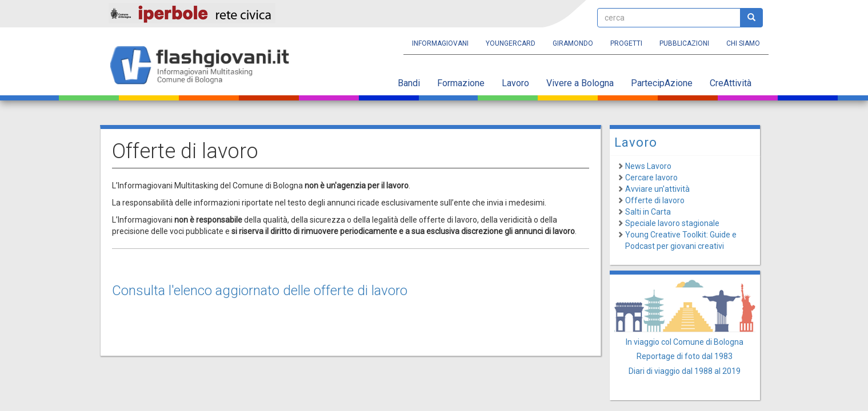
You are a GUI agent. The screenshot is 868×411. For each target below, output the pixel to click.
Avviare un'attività (657, 189)
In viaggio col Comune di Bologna (685, 342)
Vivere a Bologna (580, 83)
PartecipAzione (662, 83)
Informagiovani (440, 43)
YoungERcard (511, 43)
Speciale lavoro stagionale (672, 223)
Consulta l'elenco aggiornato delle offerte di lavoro (260, 291)
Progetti (626, 43)
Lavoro (515, 83)
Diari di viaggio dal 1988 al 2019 (685, 371)
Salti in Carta (648, 212)
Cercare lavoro (651, 178)
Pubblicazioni (684, 43)
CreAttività (731, 83)
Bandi (409, 83)
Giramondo (573, 43)
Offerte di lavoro (655, 200)
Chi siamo (743, 43)
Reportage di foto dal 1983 (685, 356)
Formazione (461, 83)
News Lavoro (648, 166)
